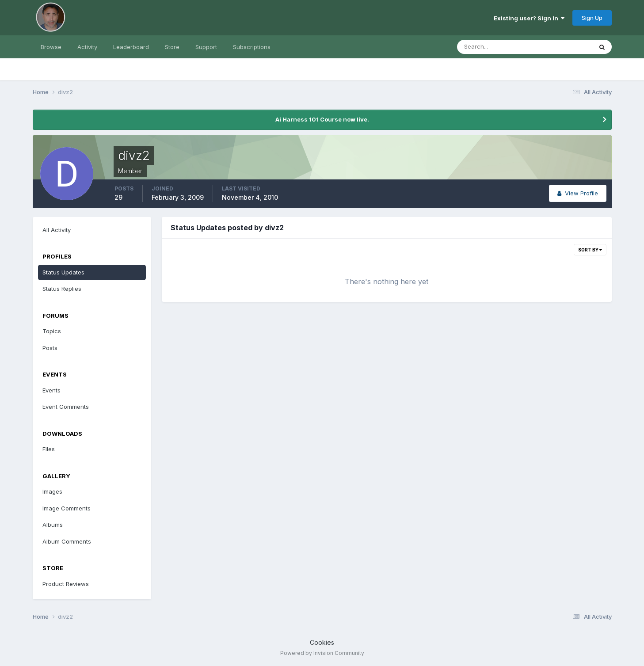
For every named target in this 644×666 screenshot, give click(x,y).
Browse (51, 47)
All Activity (57, 230)
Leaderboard (131, 47)
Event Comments (66, 407)
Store (172, 47)
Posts (50, 348)
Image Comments (67, 508)
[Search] (496, 47)
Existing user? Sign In (529, 18)
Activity (87, 47)
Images (52, 491)
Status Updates (63, 272)
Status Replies (62, 289)
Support (206, 47)
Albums (53, 525)
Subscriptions (252, 47)
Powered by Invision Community (322, 653)
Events (51, 390)
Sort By (590, 250)
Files (49, 449)
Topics (52, 331)
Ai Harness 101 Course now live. (322, 119)
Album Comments (67, 541)
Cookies (322, 642)
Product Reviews (66, 584)
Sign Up (592, 18)
